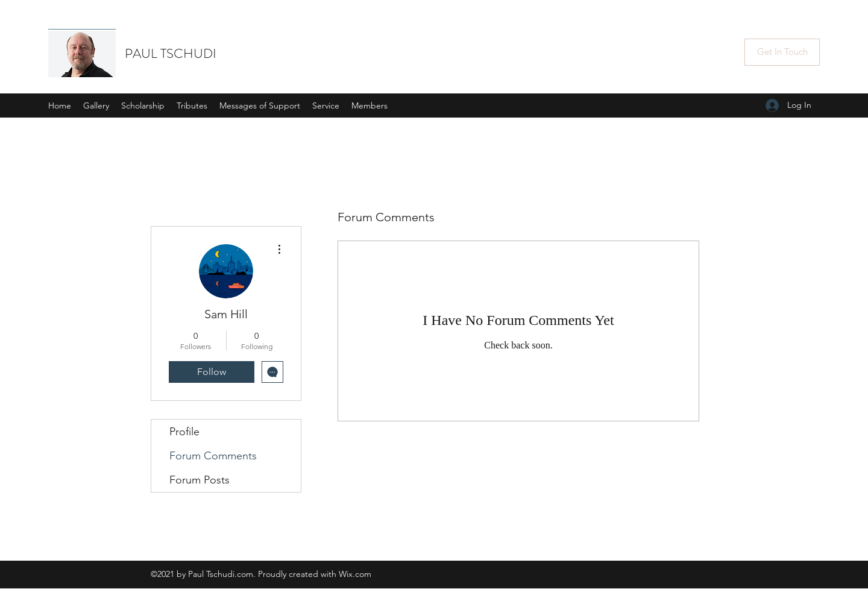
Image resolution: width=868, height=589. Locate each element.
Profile (184, 432)
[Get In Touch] (782, 52)
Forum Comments (213, 456)
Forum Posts (200, 480)
